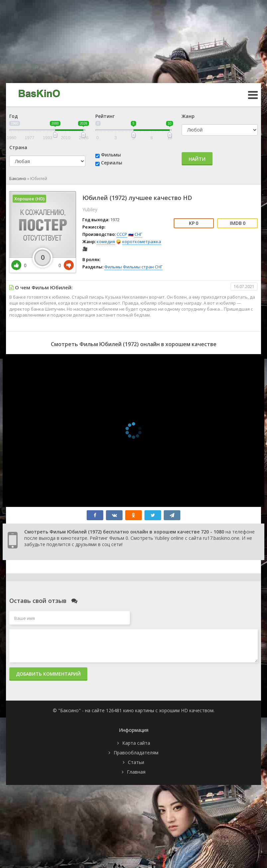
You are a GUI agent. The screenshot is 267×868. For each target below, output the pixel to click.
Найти (197, 159)
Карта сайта (136, 743)
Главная (136, 772)
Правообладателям (136, 753)
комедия (106, 241)
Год (14, 116)
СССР (122, 234)
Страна (18, 147)
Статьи (136, 762)
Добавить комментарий (48, 674)
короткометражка (142, 241)
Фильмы (111, 155)
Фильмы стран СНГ (143, 267)
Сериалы (112, 163)
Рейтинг (105, 116)
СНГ (138, 234)
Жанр (188, 116)
